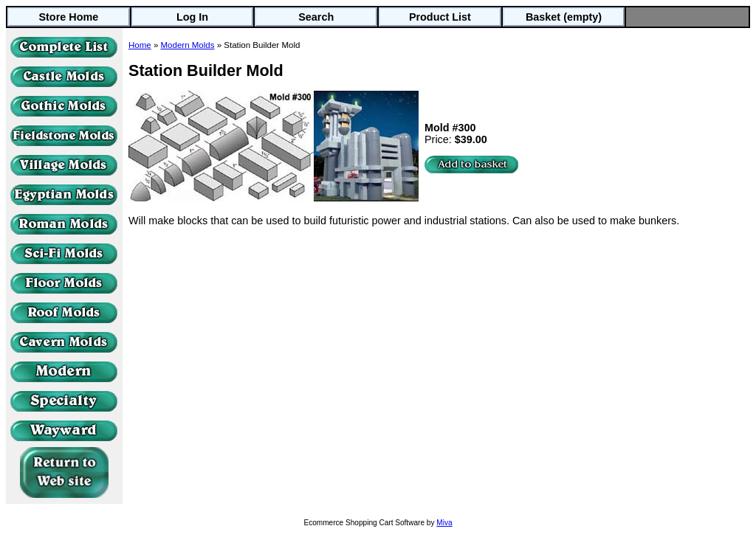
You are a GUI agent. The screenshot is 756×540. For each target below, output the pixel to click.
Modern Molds (188, 45)
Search (316, 17)
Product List (440, 17)
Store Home (68, 17)
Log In (192, 17)
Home (140, 45)
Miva (444, 523)
